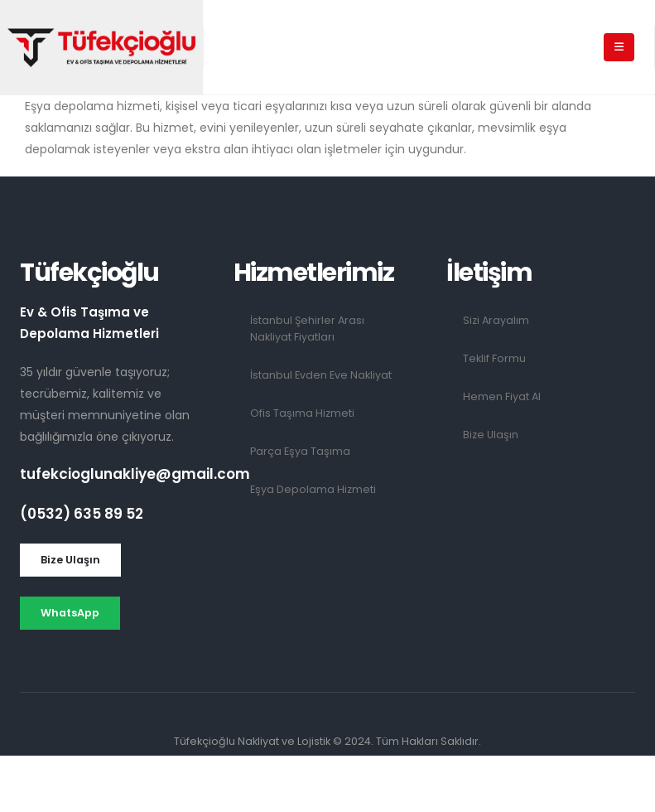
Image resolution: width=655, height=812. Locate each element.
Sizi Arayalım (496, 320)
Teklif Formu (494, 358)
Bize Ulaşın (491, 435)
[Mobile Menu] (619, 47)
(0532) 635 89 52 (82, 514)
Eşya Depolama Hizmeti (313, 489)
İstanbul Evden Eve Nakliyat (321, 375)
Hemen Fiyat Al (502, 396)
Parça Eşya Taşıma (300, 451)
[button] (70, 560)
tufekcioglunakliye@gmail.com (135, 474)
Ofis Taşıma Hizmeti (302, 413)
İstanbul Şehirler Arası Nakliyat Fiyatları (307, 329)
